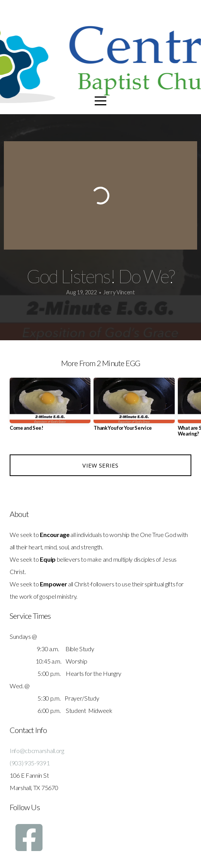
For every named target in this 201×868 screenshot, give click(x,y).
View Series (100, 465)
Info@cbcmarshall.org (37, 751)
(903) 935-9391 (30, 763)
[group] (50, 407)
